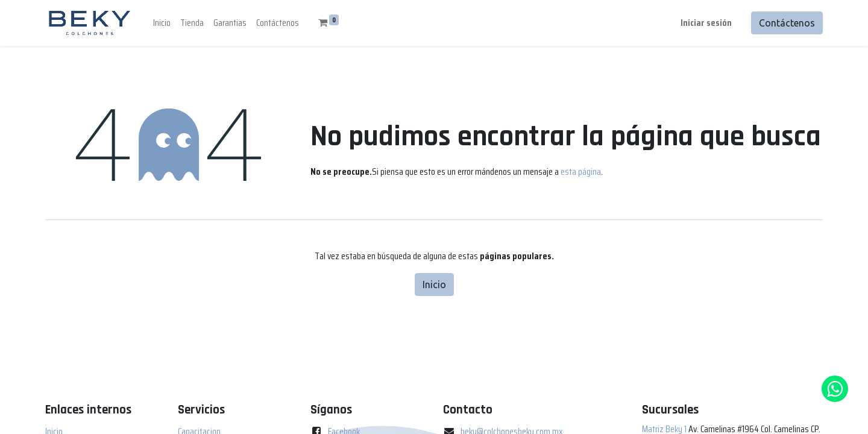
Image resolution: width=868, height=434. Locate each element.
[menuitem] (162, 23)
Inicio (434, 285)
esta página (581, 171)
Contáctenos (787, 23)
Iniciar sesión (706, 23)
